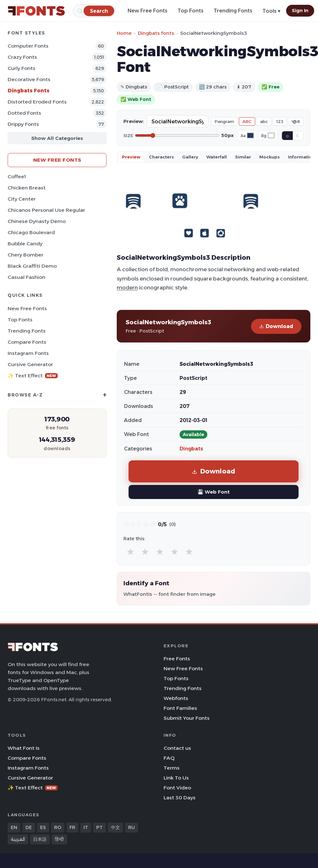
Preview (131, 157)
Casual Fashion (26, 277)
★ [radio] (130, 552)
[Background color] (271, 135)
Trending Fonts (233, 11)
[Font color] (250, 135)
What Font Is (24, 748)
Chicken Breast (27, 188)
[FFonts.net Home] (36, 11)
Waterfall (217, 157)
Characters (161, 157)
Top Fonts (191, 11)
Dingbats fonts (156, 33)
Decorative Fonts (29, 79)
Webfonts (176, 698)
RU (132, 827)
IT (86, 827)
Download (276, 326)
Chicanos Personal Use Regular (46, 210)
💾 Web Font (214, 492)
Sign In (300, 11)
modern (127, 288)
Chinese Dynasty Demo (37, 221)
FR (72, 827)
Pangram (224, 121)
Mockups (270, 157)
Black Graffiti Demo (32, 266)
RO (58, 827)
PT (100, 827)
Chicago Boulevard (31, 232)
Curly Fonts (22, 68)
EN (14, 827)
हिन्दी (59, 839)
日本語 (40, 839)
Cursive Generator (30, 364)
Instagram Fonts (28, 353)
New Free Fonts (148, 11)
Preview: (134, 121)
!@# (296, 121)
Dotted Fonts (24, 113)
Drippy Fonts (23, 124)
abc (264, 121)
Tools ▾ (271, 11)
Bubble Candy (25, 244)
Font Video (177, 788)
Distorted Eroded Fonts (37, 102)
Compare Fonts (27, 342)
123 (280, 121)
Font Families (180, 708)
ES (43, 827)
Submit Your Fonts (187, 718)
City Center (22, 199)
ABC (247, 121)
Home (124, 33)
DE (29, 827)
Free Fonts (177, 659)
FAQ (169, 758)
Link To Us (176, 778)
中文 (115, 827)
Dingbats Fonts (29, 91)
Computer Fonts (28, 46)
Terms (172, 768)
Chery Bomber (26, 255)
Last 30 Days (180, 798)
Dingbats (191, 449)
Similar (243, 157)
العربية (18, 839)
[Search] (99, 11)
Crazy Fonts (22, 57)
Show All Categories (57, 138)
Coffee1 (17, 177)
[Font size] (177, 135)
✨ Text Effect (33, 376)
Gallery (190, 157)
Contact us (177, 748)
